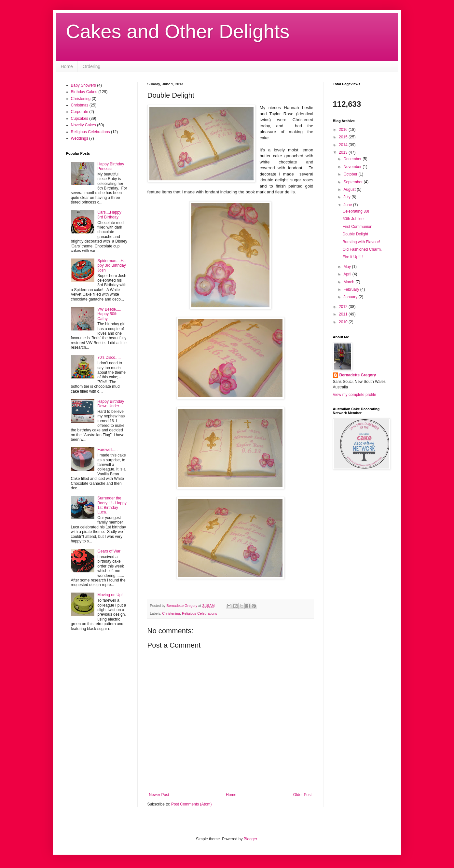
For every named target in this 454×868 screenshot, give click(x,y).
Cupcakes (80, 119)
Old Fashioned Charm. (362, 249)
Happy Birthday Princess (111, 166)
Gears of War (109, 551)
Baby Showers (83, 85)
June (348, 205)
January (351, 297)
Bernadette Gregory (358, 375)
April (348, 274)
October (351, 174)
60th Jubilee (353, 219)
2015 (344, 137)
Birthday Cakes (84, 92)
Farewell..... (107, 450)
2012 (344, 307)
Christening (171, 613)
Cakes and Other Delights (178, 31)
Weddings (80, 138)
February (352, 289)
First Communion (357, 227)
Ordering (91, 66)
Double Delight (355, 234)
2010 (344, 322)
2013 (344, 152)
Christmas (80, 105)
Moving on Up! (110, 595)
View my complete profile (355, 395)
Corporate (80, 112)
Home (67, 66)
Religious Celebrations (199, 613)
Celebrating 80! (356, 211)
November (353, 167)
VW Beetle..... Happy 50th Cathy (109, 314)
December (353, 159)
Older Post (303, 795)
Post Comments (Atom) (192, 804)
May (348, 267)
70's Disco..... (109, 357)
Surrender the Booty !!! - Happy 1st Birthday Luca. (112, 505)
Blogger (250, 839)
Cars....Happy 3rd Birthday (109, 215)
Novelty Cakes (83, 125)
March (349, 282)
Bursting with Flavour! (361, 242)
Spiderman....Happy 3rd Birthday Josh (111, 266)
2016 (344, 130)
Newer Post (159, 795)
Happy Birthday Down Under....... (112, 404)
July (347, 197)
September (353, 182)
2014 (344, 145)
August (350, 189)
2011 (344, 314)
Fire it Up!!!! (352, 257)
